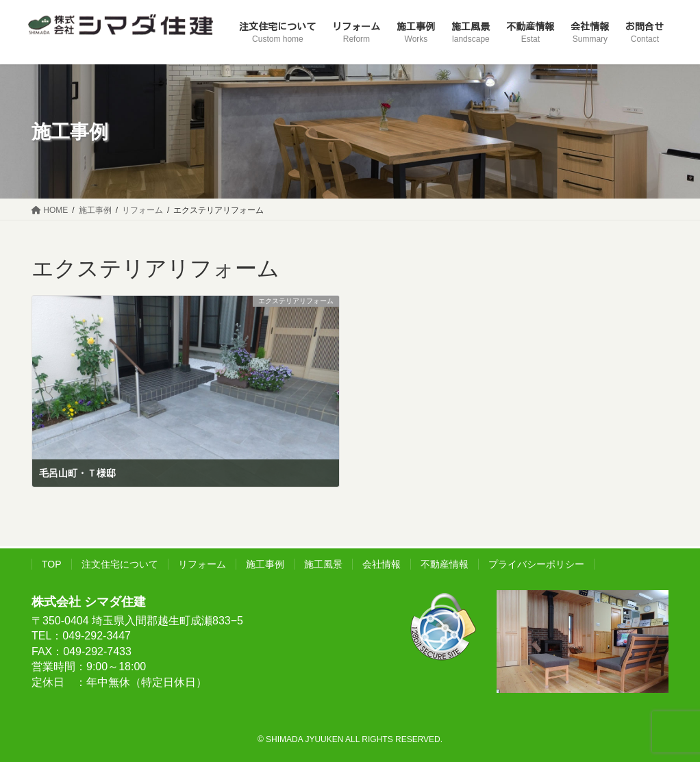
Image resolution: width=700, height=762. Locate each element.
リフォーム (202, 564)
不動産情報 (445, 564)
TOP (52, 564)
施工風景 (323, 564)
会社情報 (382, 564)
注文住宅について (120, 564)
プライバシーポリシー (536, 564)
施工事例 (265, 564)
